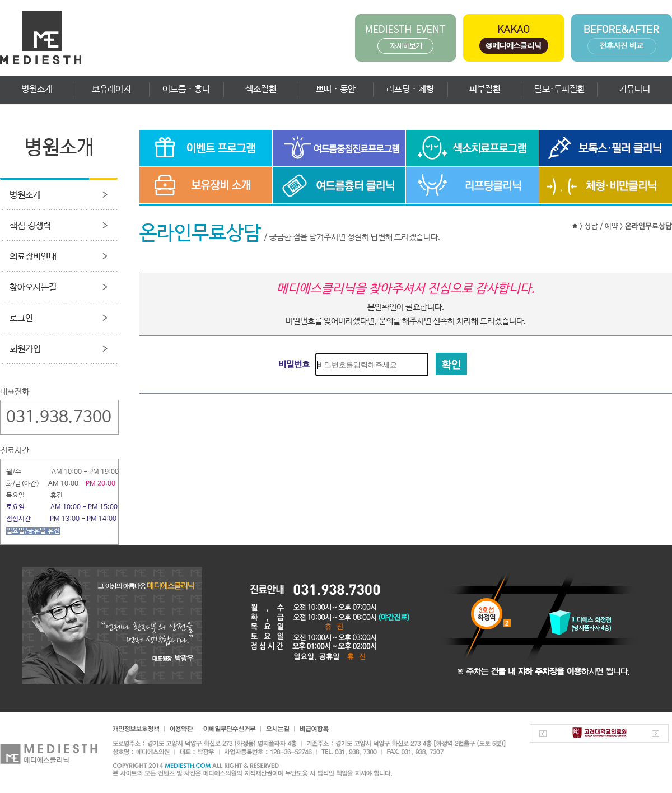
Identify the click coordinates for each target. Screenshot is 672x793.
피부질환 (485, 89)
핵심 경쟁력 (30, 226)
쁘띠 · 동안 (336, 89)
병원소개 (37, 89)
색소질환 (261, 89)
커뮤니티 (634, 89)
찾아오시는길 (33, 288)
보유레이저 (111, 89)
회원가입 (25, 349)
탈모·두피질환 (560, 89)
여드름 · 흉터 (186, 89)
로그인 (21, 318)
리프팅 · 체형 (410, 89)
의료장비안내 (33, 257)
